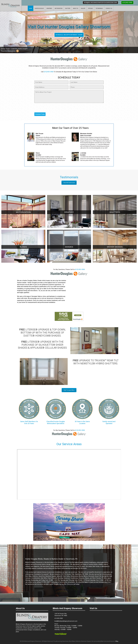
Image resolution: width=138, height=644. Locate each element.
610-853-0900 (45, 582)
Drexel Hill (98, 576)
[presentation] (48, 108)
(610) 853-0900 (49, 72)
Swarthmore (74, 578)
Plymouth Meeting (57, 578)
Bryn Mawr (29, 576)
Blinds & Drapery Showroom (11, 5)
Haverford (42, 576)
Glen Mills (44, 578)
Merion (86, 576)
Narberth (59, 576)
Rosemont (67, 578)
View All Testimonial (69, 183)
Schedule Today (40, 114)
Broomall (91, 576)
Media (81, 576)
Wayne (87, 578)
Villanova (81, 578)
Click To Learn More (69, 390)
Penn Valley (66, 576)
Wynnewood (74, 576)
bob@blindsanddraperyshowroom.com (100, 3)
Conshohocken (35, 578)
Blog (117, 641)
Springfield (105, 576)
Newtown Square (51, 576)
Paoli (49, 578)
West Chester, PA (98, 578)
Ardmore (35, 576)
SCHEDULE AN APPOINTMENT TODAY (69, 35)
